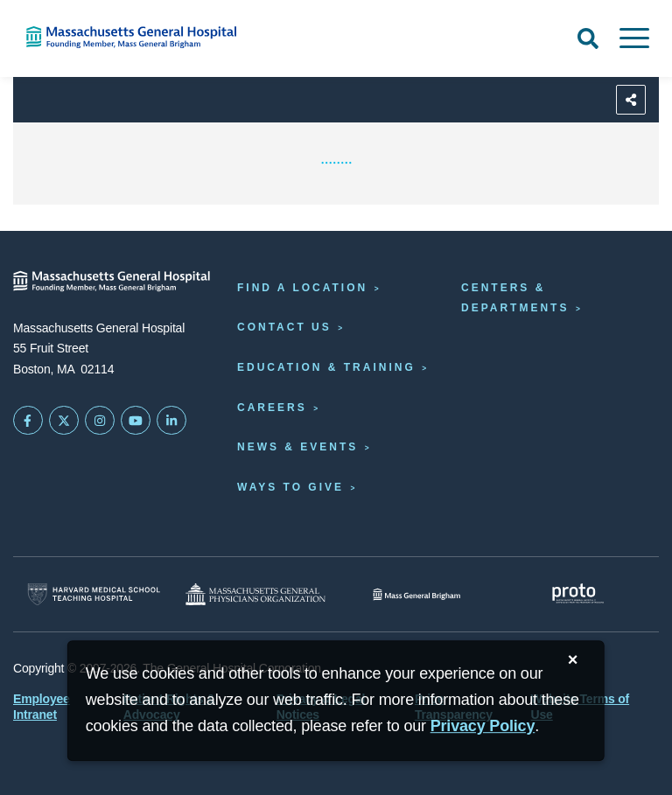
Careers (272, 408)
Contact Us (284, 327)
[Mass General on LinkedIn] (171, 421)
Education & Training (326, 367)
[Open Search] (588, 38)
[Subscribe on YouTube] (136, 421)
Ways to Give (290, 487)
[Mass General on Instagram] (100, 421)
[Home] (140, 37)
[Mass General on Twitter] (64, 421)
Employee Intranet (42, 707)
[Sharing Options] (631, 100)
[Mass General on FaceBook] (28, 421)
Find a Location (302, 288)
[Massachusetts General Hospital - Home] (112, 281)
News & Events (297, 447)
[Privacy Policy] (483, 726)
